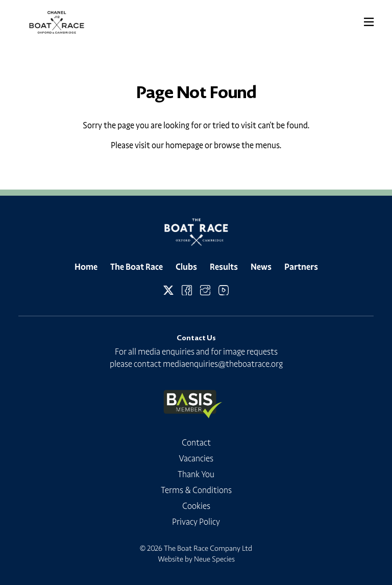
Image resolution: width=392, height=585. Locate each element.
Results (224, 267)
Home (86, 267)
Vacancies (196, 458)
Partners (301, 267)
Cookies (196, 506)
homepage (184, 145)
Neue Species (214, 559)
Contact (196, 442)
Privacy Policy (196, 522)
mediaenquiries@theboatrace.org (223, 364)
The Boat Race (137, 267)
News (261, 267)
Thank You (196, 474)
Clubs (186, 267)
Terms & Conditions (196, 490)
